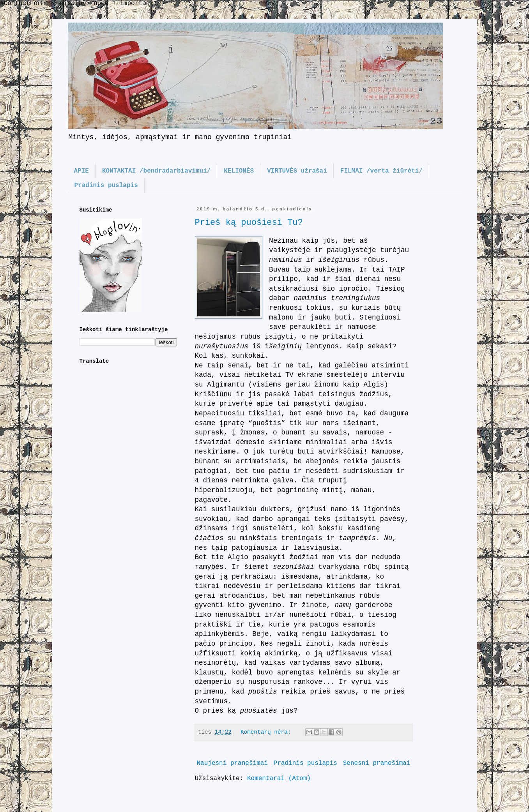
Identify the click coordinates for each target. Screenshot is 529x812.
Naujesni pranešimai (232, 763)
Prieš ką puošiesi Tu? (249, 223)
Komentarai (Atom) (279, 778)
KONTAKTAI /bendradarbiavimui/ (156, 171)
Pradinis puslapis (106, 185)
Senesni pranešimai (377, 763)
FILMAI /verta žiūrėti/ (381, 171)
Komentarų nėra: (267, 732)
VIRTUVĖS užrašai (297, 171)
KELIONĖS (239, 171)
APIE (81, 171)
